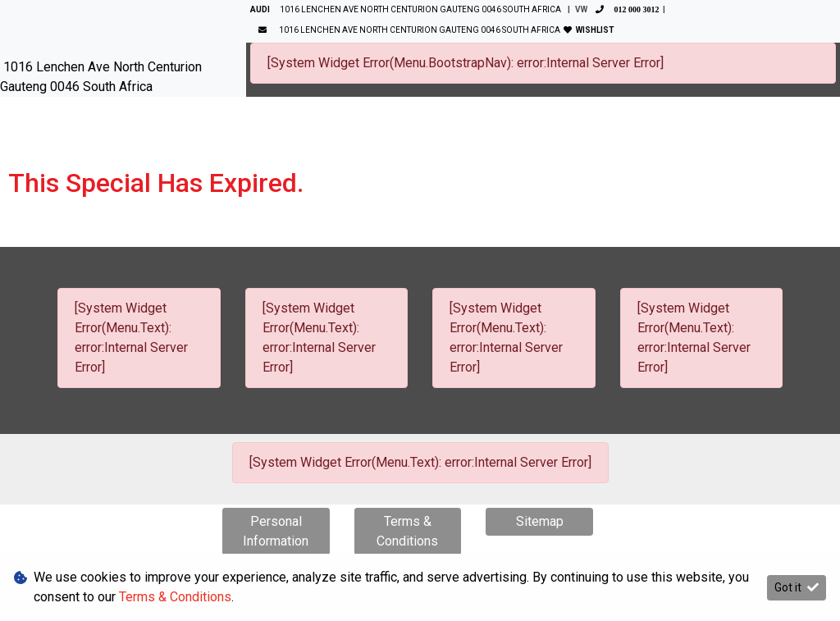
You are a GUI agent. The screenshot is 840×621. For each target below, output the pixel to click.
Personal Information (276, 531)
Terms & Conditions (407, 531)
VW (619, 9)
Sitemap (540, 521)
